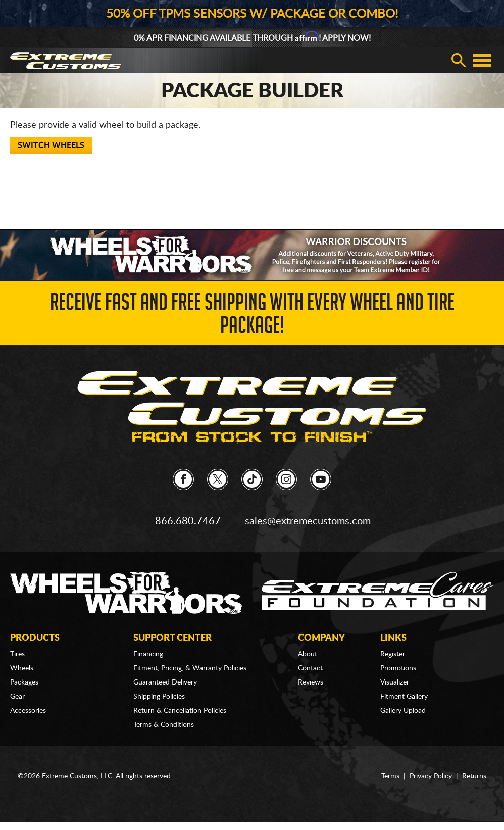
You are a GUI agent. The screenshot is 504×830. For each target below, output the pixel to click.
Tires (17, 654)
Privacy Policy (431, 776)
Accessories (28, 711)
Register (393, 654)
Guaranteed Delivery (165, 682)
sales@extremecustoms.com (308, 521)
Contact (310, 668)
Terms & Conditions (164, 725)
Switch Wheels (51, 145)
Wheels (22, 668)
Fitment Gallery (404, 697)
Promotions (398, 668)
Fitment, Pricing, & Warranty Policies (190, 668)
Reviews (311, 682)
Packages (24, 682)
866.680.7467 (188, 521)
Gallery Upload (403, 711)
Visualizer (395, 682)
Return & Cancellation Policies (180, 711)
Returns (474, 776)
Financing (148, 654)
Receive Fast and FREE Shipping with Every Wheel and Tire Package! (252, 316)
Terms (390, 776)
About (308, 654)
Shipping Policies (159, 697)
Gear (17, 697)
